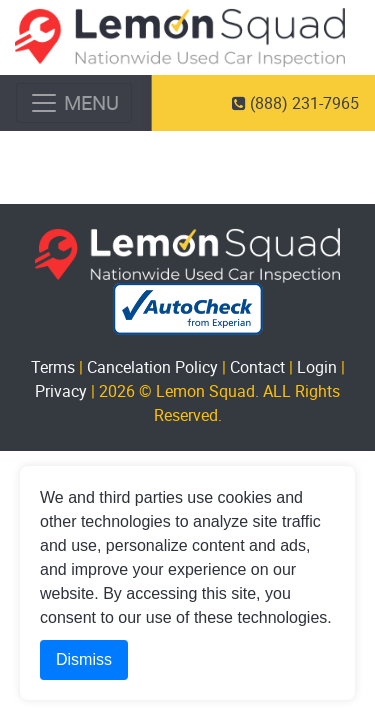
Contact (257, 367)
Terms (53, 367)
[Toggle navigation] (74, 103)
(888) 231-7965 (295, 103)
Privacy (61, 391)
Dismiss (84, 659)
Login (317, 367)
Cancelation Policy (152, 367)
